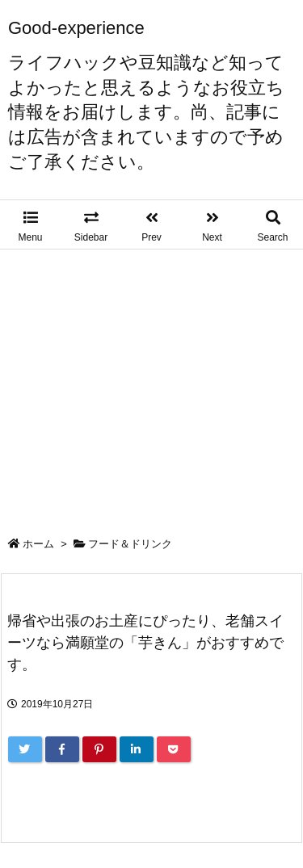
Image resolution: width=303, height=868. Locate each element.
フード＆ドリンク (130, 544)
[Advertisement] (151, 382)
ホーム (38, 544)
